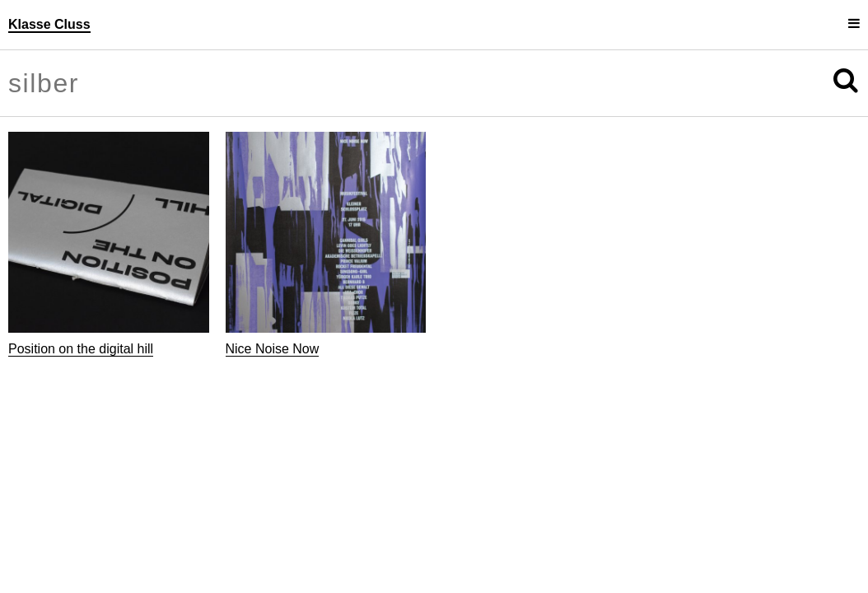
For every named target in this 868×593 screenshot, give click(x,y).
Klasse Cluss (49, 24)
